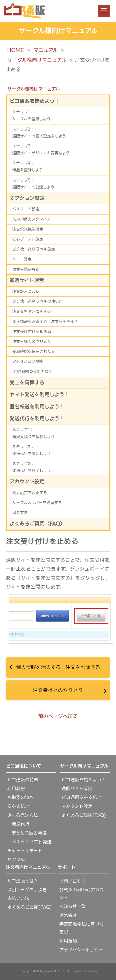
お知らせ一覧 (72, 906)
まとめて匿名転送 (27, 833)
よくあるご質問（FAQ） (37, 524)
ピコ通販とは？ (23, 881)
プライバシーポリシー (81, 950)
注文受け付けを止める (32, 331)
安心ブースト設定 (28, 239)
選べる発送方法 (23, 815)
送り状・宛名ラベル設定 (34, 249)
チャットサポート (25, 851)
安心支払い (18, 806)
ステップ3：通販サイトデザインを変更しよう (41, 150)
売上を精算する (27, 383)
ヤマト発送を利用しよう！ (39, 395)
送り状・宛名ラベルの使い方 (38, 301)
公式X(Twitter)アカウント (82, 894)
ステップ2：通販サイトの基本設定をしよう (39, 133)
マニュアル (46, 50)
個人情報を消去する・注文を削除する (58, 667)
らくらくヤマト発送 (29, 842)
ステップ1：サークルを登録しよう (31, 115)
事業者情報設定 (26, 269)
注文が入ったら (26, 291)
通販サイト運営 (27, 280)
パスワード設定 (26, 209)
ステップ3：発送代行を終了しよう (32, 467)
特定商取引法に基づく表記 (82, 928)
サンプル (16, 860)
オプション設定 (27, 198)
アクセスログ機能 (28, 361)
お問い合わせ (73, 881)
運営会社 (68, 915)
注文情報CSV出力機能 (32, 372)
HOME (15, 50)
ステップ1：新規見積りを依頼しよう (34, 433)
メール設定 (22, 259)
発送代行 (18, 824)
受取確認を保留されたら (34, 351)
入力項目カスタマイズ (31, 219)
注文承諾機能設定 (28, 229)
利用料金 (16, 789)
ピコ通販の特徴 (23, 780)
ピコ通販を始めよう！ (34, 101)
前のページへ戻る (58, 716)
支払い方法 (18, 898)
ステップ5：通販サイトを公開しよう (33, 184)
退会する (20, 513)
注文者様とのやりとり (58, 690)
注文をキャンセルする (32, 311)
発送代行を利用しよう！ (37, 419)
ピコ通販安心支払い (82, 797)
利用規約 (68, 941)
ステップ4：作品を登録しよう (28, 166)
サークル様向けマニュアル (37, 60)
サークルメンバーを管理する (37, 503)
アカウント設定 (27, 482)
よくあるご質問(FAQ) (84, 815)
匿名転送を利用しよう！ (37, 407)
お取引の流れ (21, 797)
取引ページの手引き (27, 890)
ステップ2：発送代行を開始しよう (32, 450)
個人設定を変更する (30, 493)
